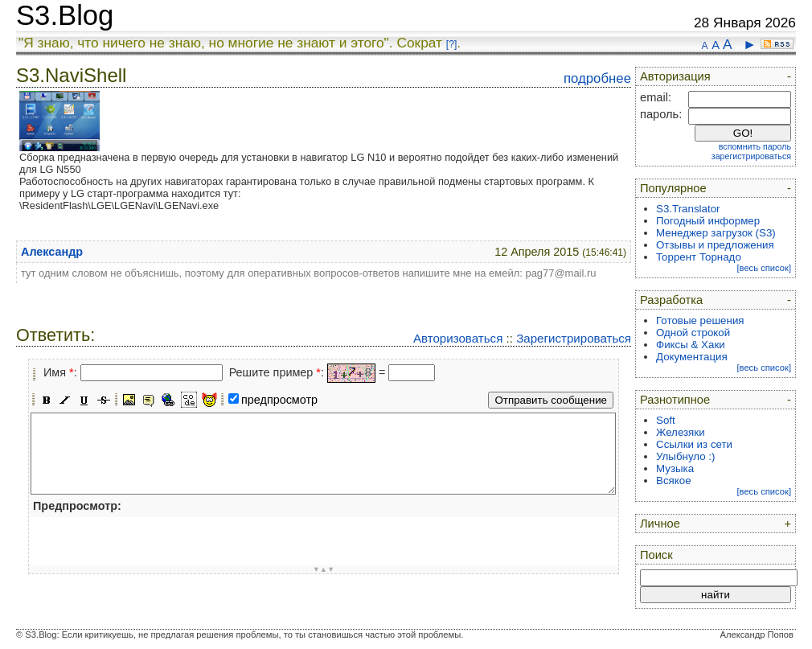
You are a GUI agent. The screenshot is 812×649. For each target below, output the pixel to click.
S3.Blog (65, 15)
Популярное (673, 188)
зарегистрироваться (751, 156)
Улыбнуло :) (685, 456)
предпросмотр (279, 400)
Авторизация (675, 76)
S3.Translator (688, 209)
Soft (666, 420)
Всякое (674, 481)
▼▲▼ (324, 569)
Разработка (671, 300)
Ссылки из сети (694, 444)
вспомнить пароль (755, 146)
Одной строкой (693, 333)
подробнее (597, 78)
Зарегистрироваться (574, 338)
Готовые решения (700, 320)
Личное (660, 524)
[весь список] (764, 268)
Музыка (675, 468)
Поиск (656, 555)
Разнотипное (675, 400)
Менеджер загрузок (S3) (716, 233)
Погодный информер (708, 221)
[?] (451, 44)
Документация (692, 357)
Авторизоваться (458, 338)
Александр (52, 252)
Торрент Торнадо (699, 257)
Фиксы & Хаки (691, 345)
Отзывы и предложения (715, 245)
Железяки (681, 432)
